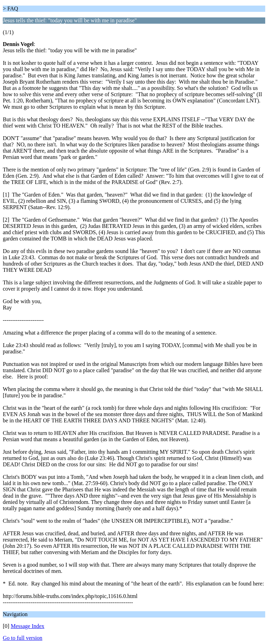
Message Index (28, 626)
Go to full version (23, 638)
